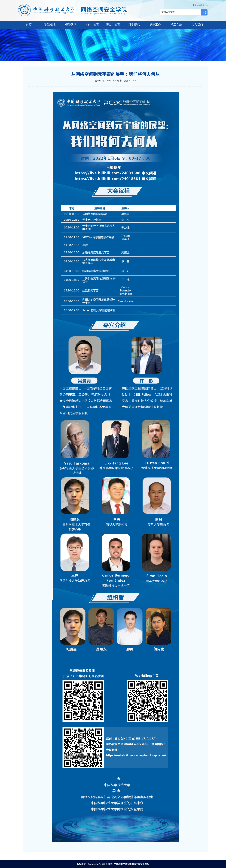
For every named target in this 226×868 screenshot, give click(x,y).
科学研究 (134, 25)
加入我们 (197, 25)
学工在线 (176, 25)
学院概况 (50, 25)
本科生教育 (92, 25)
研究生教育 (113, 25)
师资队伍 (71, 25)
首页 (29, 25)
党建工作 (155, 25)
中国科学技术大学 (200, 5)
